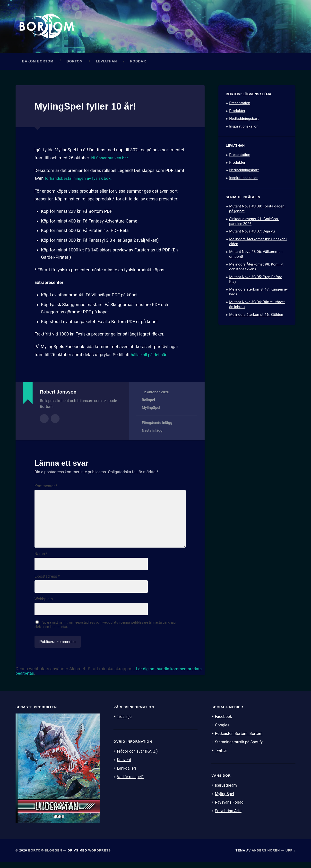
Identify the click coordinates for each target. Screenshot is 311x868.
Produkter (237, 112)
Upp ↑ (290, 856)
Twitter (221, 756)
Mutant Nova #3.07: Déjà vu (252, 233)
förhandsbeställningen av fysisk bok (80, 180)
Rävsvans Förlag (230, 807)
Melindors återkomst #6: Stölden (256, 316)
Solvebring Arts (229, 815)
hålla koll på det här (150, 356)
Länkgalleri (127, 774)
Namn (41, 559)
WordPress (99, 856)
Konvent (124, 765)
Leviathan (107, 63)
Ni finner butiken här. (111, 159)
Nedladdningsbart (244, 120)
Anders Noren (266, 856)
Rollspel (149, 401)
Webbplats (44, 605)
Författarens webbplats (55, 420)
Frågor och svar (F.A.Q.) (138, 757)
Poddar (138, 63)
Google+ (223, 731)
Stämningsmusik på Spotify (240, 748)
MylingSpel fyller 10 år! (88, 107)
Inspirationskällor (243, 128)
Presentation (240, 104)
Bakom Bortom (38, 63)
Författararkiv (44, 420)
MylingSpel (151, 409)
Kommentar (46, 488)
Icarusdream (226, 790)
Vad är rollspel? (131, 782)
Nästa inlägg (152, 432)
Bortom (75, 63)
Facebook (224, 722)
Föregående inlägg (157, 424)
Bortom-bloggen (45, 856)
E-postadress (47, 582)
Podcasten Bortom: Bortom (240, 739)
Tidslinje (125, 722)
